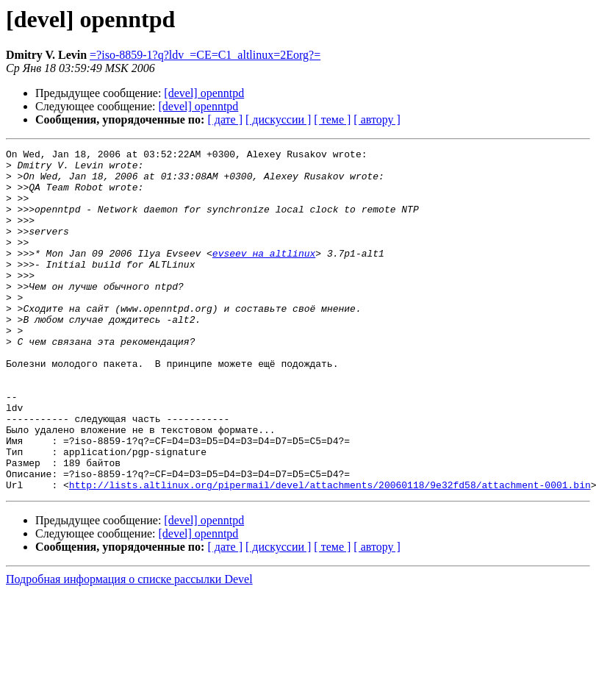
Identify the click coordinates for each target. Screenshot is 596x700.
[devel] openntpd (204, 93)
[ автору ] (377, 119)
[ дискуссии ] (278, 119)
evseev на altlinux (264, 275)
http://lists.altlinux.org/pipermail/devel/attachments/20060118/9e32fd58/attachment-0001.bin (330, 553)
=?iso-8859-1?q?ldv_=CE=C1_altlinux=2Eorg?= (205, 55)
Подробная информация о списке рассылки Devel (129, 647)
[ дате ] (225, 119)
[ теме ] (332, 119)
